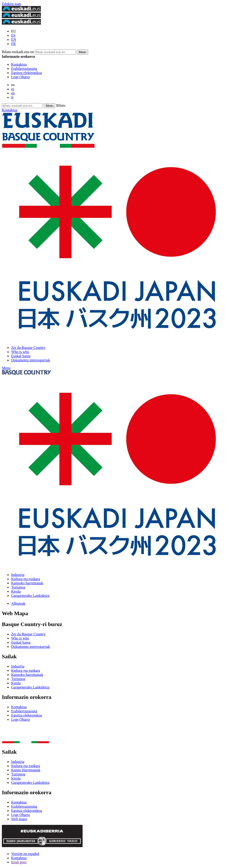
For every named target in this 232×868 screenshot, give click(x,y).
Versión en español (25, 854)
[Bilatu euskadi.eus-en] (82, 52)
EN (14, 40)
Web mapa (19, 819)
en (13, 93)
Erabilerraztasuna (24, 69)
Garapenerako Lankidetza (30, 596)
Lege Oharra (20, 77)
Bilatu (61, 105)
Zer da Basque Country (28, 348)
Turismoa (18, 587)
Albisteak (18, 603)
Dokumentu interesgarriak (31, 360)
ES (13, 35)
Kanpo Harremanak (26, 770)
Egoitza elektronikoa (27, 73)
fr (12, 97)
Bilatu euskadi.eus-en (18, 52)
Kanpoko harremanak (27, 583)
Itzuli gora (19, 862)
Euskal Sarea (21, 356)
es (13, 89)
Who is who (20, 352)
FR (13, 44)
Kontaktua (19, 64)
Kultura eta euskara (26, 579)
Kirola (16, 591)
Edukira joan (11, 4)
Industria (18, 575)
